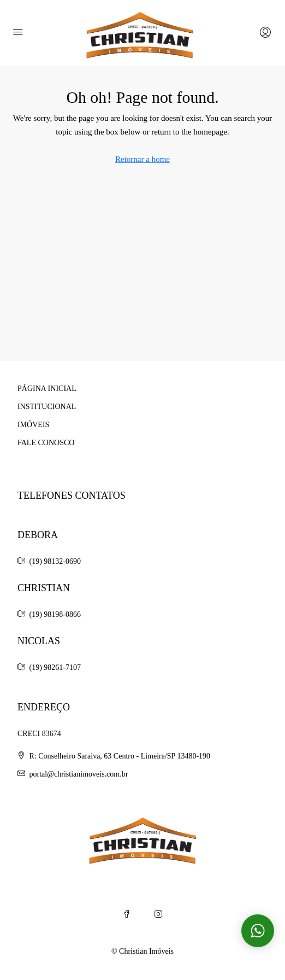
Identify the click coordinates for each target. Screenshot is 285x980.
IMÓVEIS (33, 425)
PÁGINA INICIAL (47, 389)
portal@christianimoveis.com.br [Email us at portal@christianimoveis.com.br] (79, 774)
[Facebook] (127, 914)
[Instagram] (158, 914)
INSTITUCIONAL (47, 407)
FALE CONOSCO (46, 443)
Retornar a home (143, 159)
